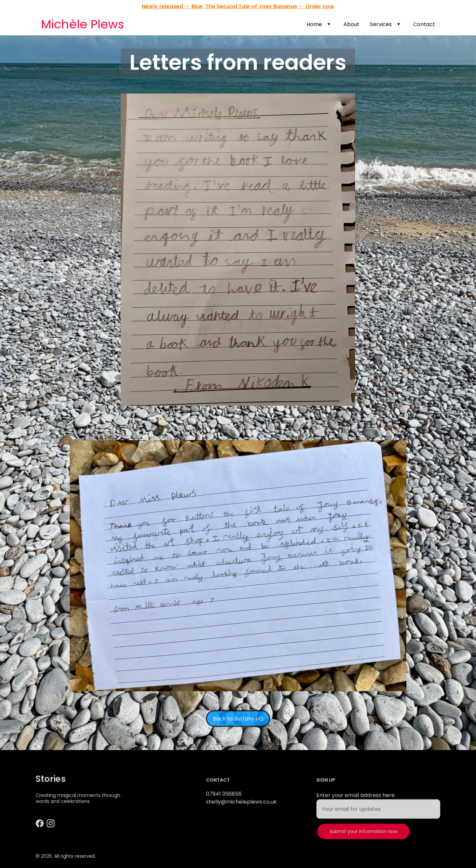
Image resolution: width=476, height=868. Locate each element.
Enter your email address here (356, 803)
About (351, 24)
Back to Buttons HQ (238, 721)
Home (314, 24)
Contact (424, 24)
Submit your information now (363, 839)
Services (381, 24)
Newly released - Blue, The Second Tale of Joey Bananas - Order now (238, 6)
